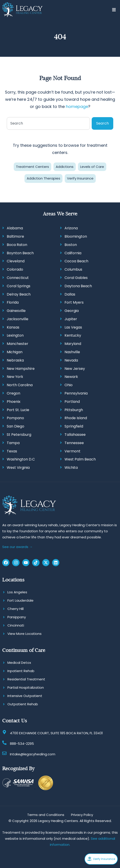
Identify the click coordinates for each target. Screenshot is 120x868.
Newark (71, 377)
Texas (12, 451)
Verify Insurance (80, 178)
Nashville (72, 352)
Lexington (15, 335)
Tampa (13, 443)
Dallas (70, 294)
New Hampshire (21, 369)
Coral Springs (19, 286)
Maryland (73, 344)
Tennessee (74, 443)
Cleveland (16, 261)
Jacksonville (18, 319)
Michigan (15, 352)
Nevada (71, 360)
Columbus (73, 269)
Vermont (72, 451)
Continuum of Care (24, 650)
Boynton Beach (20, 253)
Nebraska (15, 360)
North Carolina (20, 385)
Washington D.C (21, 459)
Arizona (71, 228)
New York (15, 377)
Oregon (13, 393)
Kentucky (73, 335)
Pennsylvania (76, 393)
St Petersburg (19, 435)
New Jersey (75, 369)
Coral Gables (76, 278)
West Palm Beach (80, 459)
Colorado (15, 269)
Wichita (71, 468)
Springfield (74, 426)
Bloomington (76, 236)
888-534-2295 (22, 744)
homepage (77, 106)
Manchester (18, 344)
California (73, 253)
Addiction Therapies (43, 178)
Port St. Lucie (18, 410)
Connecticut (18, 278)
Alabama (15, 228)
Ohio (69, 385)
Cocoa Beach (76, 261)
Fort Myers (74, 302)
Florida (13, 302)
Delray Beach (19, 294)
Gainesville (16, 311)
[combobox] (48, 123)
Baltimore (15, 236)
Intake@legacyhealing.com (33, 754)
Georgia (72, 311)
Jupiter (71, 319)
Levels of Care (92, 167)
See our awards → (17, 547)
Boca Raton (17, 245)
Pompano (15, 418)
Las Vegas (73, 327)
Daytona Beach (78, 286)
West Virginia (18, 468)
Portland (72, 402)
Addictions (65, 167)
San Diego (16, 426)
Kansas (13, 327)
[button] (114, 10)
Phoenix (14, 402)
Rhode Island (76, 418)
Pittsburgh (74, 410)
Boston (71, 245)
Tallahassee (75, 435)
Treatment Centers (32, 167)
